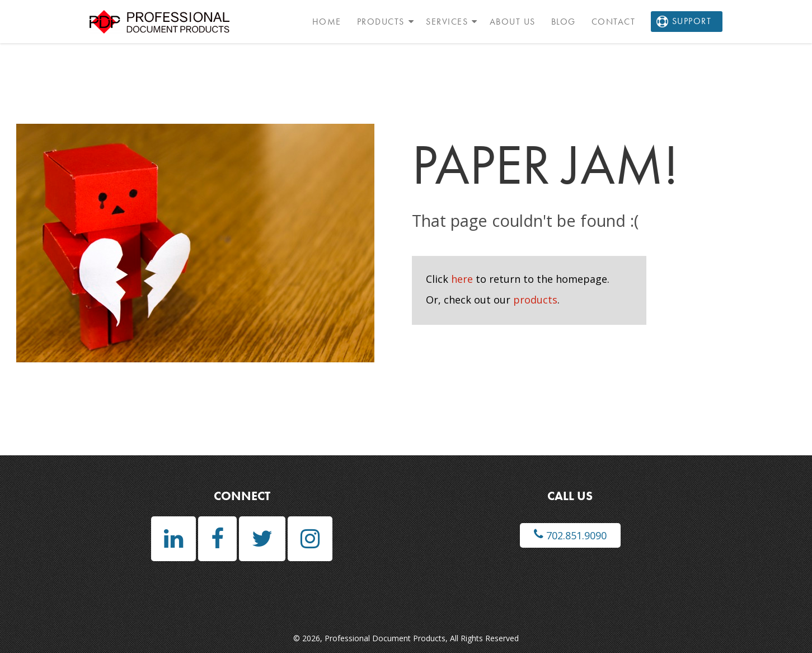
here (462, 279)
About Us (513, 22)
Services (447, 22)
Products (381, 22)
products (535, 300)
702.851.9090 (570, 535)
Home (327, 22)
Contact (614, 22)
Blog (564, 22)
